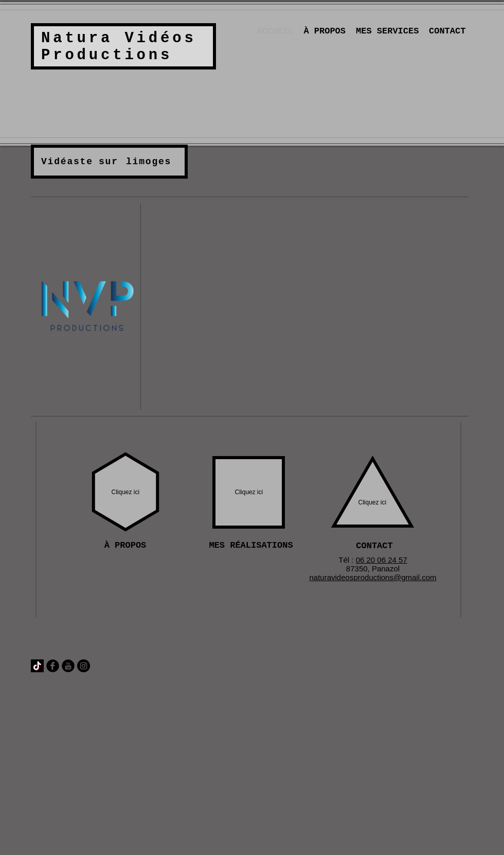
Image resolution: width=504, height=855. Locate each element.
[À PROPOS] (125, 546)
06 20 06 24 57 (382, 560)
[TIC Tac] (37, 666)
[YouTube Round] (68, 666)
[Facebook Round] (53, 666)
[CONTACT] (374, 546)
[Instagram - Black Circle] (84, 666)
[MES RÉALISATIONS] (251, 546)
